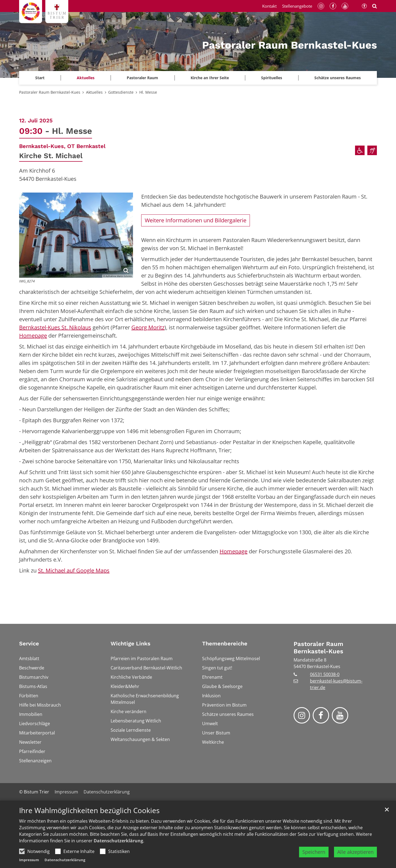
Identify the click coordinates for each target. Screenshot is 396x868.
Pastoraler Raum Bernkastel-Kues (50, 92)
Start (40, 78)
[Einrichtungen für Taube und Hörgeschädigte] (372, 150)
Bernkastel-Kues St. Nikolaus (55, 327)
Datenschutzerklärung (118, 849)
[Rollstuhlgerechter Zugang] (360, 150)
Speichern (314, 860)
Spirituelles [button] (272, 78)
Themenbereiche (225, 643)
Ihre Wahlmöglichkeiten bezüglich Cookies (89, 819)
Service (29, 643)
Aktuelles (94, 92)
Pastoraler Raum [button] (142, 78)
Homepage (33, 336)
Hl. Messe (148, 92)
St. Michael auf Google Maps (74, 570)
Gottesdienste (121, 92)
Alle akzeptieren (355, 860)
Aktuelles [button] (86, 78)
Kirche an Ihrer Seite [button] (210, 78)
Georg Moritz (148, 327)
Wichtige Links (131, 643)
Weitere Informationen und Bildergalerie (196, 220)
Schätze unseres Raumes (338, 78)
